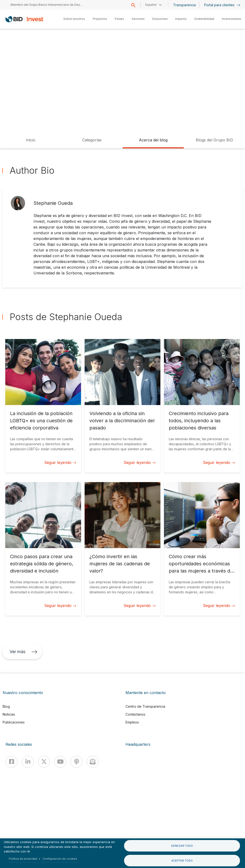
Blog (6, 706)
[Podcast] (76, 762)
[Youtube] (60, 762)
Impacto (181, 19)
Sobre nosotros (74, 19)
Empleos (132, 722)
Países (119, 19)
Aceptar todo (182, 861)
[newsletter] (93, 762)
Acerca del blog (153, 140)
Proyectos (100, 19)
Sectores (138, 19)
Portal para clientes (222, 5)
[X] (44, 762)
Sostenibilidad (204, 19)
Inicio (31, 140)
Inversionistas (231, 19)
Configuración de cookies (60, 859)
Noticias (9, 714)
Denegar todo (182, 846)
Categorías (92, 140)
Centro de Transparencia (145, 706)
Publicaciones (14, 722)
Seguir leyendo (60, 462)
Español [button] (151, 5)
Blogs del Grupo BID (214, 140)
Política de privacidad (23, 859)
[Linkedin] (28, 762)
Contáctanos (135, 714)
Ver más (23, 652)
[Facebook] (11, 762)
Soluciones (160, 19)
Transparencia (184, 5)
